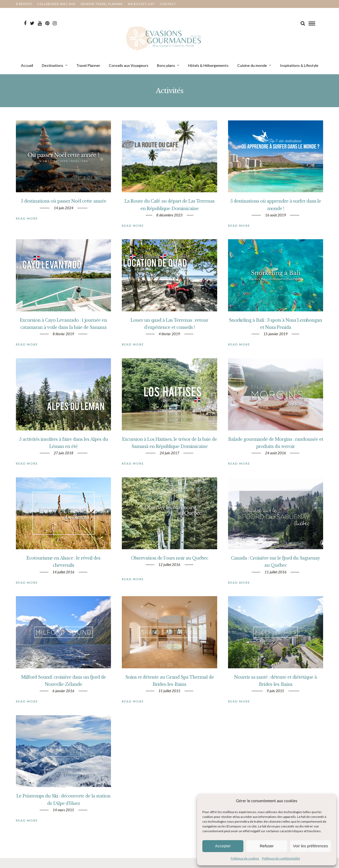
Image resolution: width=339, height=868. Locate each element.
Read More (27, 226)
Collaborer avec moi (56, 4)
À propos (24, 4)
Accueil (27, 68)
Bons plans (166, 68)
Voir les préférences (311, 846)
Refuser (267, 846)
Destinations (53, 68)
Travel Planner (88, 68)
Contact (168, 4)
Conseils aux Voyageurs (129, 68)
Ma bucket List (141, 4)
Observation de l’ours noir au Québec (169, 565)
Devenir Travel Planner (102, 4)
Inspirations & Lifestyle (299, 68)
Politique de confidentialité (281, 858)
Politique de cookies (245, 858)
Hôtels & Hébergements (208, 68)
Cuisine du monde (252, 68)
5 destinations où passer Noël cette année (63, 208)
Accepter (223, 846)
